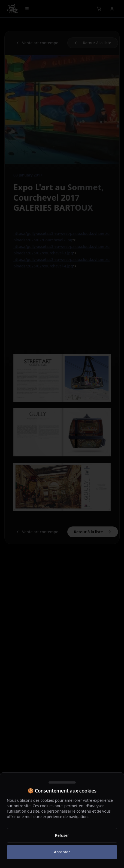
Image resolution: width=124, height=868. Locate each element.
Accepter (62, 852)
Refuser (62, 835)
